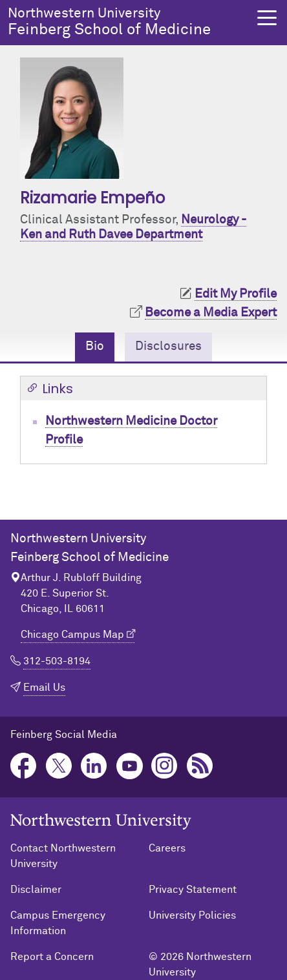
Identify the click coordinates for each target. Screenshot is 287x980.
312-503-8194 (57, 661)
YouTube (130, 766)
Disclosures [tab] (168, 346)
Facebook (24, 766)
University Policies (192, 915)
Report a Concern (52, 957)
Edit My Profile (236, 294)
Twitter (59, 766)
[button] (267, 18)
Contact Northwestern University (63, 856)
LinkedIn (94, 766)
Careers (167, 848)
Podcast (200, 766)
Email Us (44, 688)
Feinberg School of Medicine (127, 22)
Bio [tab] (95, 346)
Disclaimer (36, 890)
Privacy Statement (193, 890)
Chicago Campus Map (72, 635)
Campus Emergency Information (58, 923)
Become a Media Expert (211, 313)
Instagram (165, 766)
